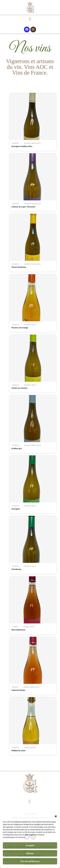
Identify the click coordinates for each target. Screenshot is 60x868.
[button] (56, 816)
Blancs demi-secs (32, 445)
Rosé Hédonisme (18, 630)
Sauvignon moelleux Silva (22, 146)
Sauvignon (16, 509)
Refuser (30, 853)
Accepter (30, 846)
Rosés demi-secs (31, 687)
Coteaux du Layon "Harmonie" (23, 207)
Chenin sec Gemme (19, 388)
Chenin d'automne (19, 267)
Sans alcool (30, 747)
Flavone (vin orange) (20, 328)
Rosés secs (29, 627)
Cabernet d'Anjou (18, 690)
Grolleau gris (17, 448)
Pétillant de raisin (18, 751)
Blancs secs (30, 325)
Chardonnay (16, 569)
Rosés (15, 627)
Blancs (16, 143)
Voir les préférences (30, 861)
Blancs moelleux (32, 143)
